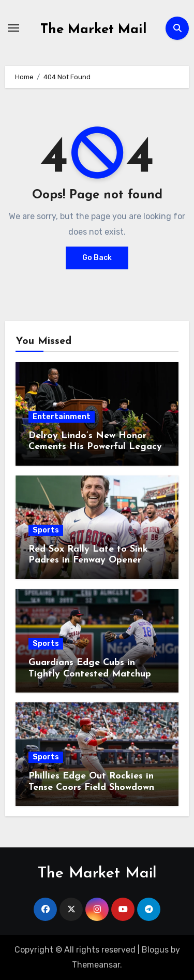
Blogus (155, 950)
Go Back (97, 258)
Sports (46, 530)
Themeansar (96, 965)
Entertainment (62, 417)
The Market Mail (94, 30)
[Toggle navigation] (13, 28)
